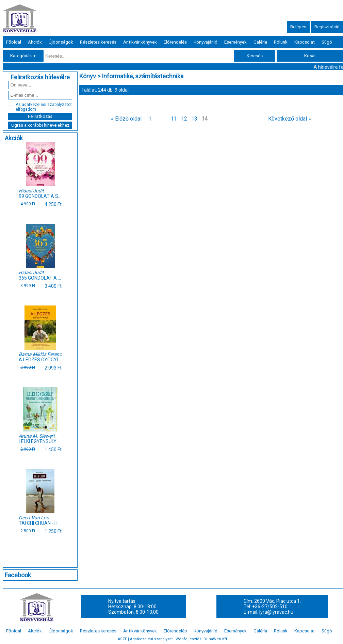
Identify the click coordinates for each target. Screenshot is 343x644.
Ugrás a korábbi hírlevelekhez (40, 125)
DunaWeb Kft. (216, 639)
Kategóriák (23, 56)
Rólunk (281, 42)
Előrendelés (175, 42)
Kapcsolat (305, 42)
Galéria (260, 42)
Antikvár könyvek (140, 42)
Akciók (35, 42)
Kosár (310, 56)
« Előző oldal (126, 119)
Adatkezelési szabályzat (151, 639)
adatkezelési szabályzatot (47, 105)
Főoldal (14, 42)
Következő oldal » (290, 119)
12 (184, 119)
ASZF (122, 639)
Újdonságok (61, 42)
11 (174, 119)
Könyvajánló (206, 42)
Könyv (88, 76)
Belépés (298, 27)
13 (194, 119)
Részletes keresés (98, 42)
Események (235, 42)
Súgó (327, 42)
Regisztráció (327, 27)
